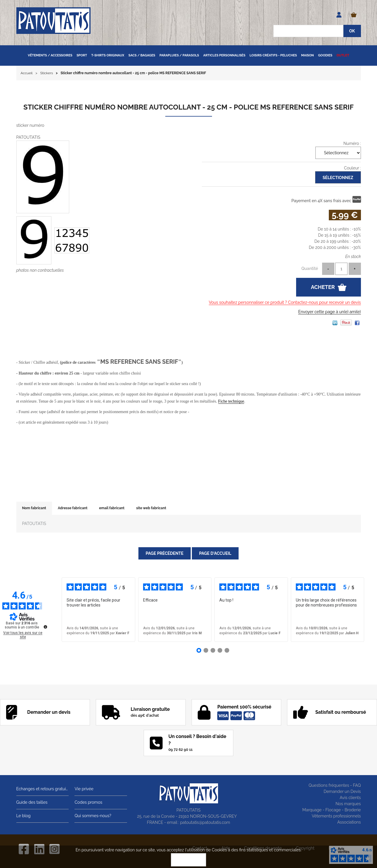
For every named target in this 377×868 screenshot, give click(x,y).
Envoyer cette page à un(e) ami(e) (329, 312)
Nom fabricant (34, 508)
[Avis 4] (220, 650)
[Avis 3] (213, 650)
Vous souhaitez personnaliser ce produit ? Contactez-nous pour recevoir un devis (285, 302)
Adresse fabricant (73, 508)
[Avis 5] (227, 650)
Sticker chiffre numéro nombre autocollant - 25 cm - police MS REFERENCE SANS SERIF (188, 107)
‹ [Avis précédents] (53, 610)
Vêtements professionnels (336, 816)
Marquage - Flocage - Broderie (331, 810)
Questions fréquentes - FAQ (335, 785)
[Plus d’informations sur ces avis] (45, 626)
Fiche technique (231, 401)
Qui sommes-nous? (93, 816)
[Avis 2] (206, 650)
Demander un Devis (342, 791)
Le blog (24, 816)
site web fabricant (151, 508)
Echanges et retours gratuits (43, 789)
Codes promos (88, 802)
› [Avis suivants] (372, 610)
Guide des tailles (32, 802)
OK (189, 860)
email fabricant (112, 508)
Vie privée (84, 789)
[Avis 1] (199, 650)
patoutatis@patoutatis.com (205, 822)
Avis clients (350, 798)
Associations (349, 822)
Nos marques (348, 804)
